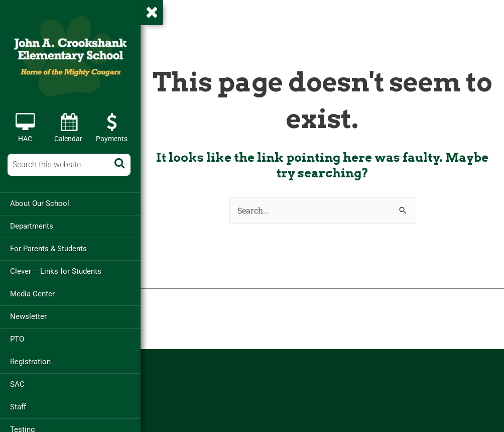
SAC (17, 384)
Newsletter (28, 316)
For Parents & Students (48, 249)
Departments (32, 226)
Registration (30, 362)
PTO (17, 339)
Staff (18, 407)
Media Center (32, 294)
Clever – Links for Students (56, 271)
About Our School (40, 203)
